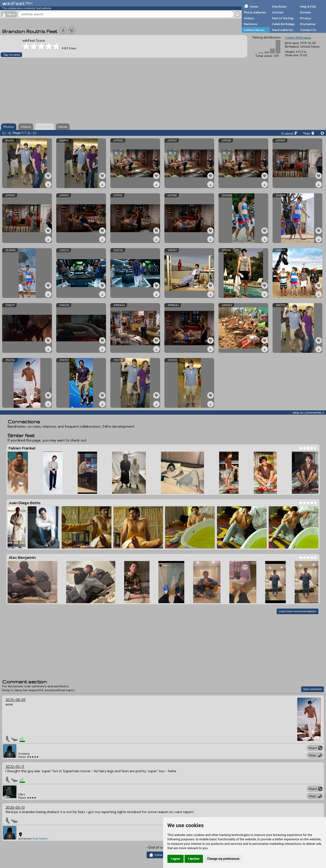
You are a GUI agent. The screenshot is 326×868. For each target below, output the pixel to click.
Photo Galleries (255, 12)
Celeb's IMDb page (298, 38)
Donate (305, 12)
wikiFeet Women (254, 30)
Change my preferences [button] (223, 859)
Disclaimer (308, 24)
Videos (249, 18)
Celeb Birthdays (283, 24)
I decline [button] (194, 859)
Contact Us (308, 30)
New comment (312, 689)
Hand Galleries (282, 30)
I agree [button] (176, 859)
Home (254, 6)
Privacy (306, 18)
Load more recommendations (298, 611)
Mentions (251, 24)
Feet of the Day (283, 18)
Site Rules (279, 6)
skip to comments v (308, 412)
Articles (278, 12)
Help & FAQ (308, 6)
